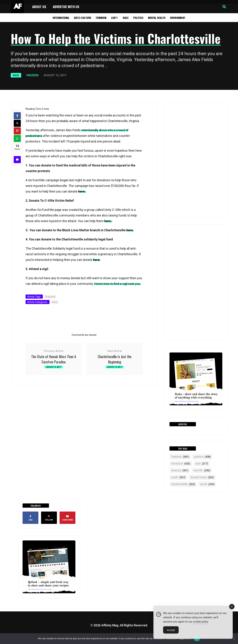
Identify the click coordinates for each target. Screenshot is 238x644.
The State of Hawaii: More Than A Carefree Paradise (54, 359)
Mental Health (157, 18)
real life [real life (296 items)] (202, 470)
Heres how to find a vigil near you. (118, 284)
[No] (234, 639)
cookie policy (201, 623)
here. (82, 191)
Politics (138, 18)
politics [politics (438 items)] (202, 457)
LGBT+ (115, 18)
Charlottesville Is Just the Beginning (115, 359)
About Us (39, 7)
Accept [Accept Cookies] (171, 631)
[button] (224, 7)
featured (50, 297)
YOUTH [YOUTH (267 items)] (178, 477)
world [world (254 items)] (207, 484)
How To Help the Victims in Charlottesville (116, 38)
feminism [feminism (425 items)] (181, 464)
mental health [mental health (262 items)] (183, 484)
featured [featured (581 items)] (180, 457)
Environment (178, 18)
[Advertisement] (196, 160)
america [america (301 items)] (180, 470)
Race (126, 18)
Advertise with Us (66, 7)
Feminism (101, 18)
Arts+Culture (83, 18)
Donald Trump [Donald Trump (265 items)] (202, 477)
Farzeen (32, 75)
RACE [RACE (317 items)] (202, 464)
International (61, 18)
